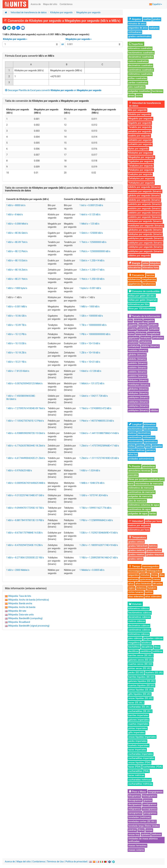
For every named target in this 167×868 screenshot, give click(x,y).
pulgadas (157, 446)
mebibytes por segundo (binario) (146, 226)
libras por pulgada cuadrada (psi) (146, 479)
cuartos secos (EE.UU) (140, 664)
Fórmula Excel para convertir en (30, 56)
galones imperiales (139, 720)
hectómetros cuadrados (141, 53)
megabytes (154, 333)
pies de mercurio (137, 501)
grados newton (136, 554)
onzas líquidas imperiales (142, 737)
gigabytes (134, 338)
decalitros (147, 647)
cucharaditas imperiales (141, 758)
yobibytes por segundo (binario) (145, 251)
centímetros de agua (139, 509)
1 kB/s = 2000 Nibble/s (18, 570)
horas (155, 575)
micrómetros (135, 442)
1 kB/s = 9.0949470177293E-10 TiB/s (25, 508)
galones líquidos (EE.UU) (142, 681)
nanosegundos (151, 566)
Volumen (135, 604)
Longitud (135, 424)
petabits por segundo (140, 131)
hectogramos (149, 796)
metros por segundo (139, 525)
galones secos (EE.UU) (140, 660)
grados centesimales (140, 36)
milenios (141, 588)
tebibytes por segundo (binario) (145, 234)
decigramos (135, 804)
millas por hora (153, 521)
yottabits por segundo (140, 144)
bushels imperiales (138, 745)
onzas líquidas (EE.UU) (141, 698)
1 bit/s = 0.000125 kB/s (91, 205)
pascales (133, 475)
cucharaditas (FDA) (139, 771)
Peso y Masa (137, 792)
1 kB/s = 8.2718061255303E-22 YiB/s (25, 558)
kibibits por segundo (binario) (144, 187)
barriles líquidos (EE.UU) (141, 677)
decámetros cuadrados (141, 57)
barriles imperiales (138, 715)
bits (130, 320)
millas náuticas (136, 450)
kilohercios (134, 279)
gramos (148, 800)
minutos (145, 575)
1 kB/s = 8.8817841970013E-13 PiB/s (25, 520)
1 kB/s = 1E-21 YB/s (16, 362)
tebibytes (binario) (138, 393)
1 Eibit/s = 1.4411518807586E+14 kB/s (99, 433)
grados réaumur (155, 554)
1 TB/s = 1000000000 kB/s (93, 325)
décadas (158, 584)
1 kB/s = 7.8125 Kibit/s (18, 371)
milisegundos (154, 571)
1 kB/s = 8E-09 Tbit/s (17, 242)
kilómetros (150, 424)
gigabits (133, 325)
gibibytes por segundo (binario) (145, 230)
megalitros (134, 643)
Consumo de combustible (144, 291)
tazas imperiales (137, 750)
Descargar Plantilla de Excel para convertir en (53, 90)
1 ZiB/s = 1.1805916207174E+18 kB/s (99, 545)
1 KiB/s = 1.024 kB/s (90, 471)
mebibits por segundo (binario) (145, 191)
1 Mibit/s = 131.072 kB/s (92, 383)
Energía (134, 263)
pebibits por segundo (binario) (145, 204)
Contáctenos (66, 4)
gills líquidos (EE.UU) (139, 694)
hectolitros (134, 647)
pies (148, 446)
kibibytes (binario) (138, 380)
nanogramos (135, 813)
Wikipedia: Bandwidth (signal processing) (29, 626)
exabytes (133, 342)
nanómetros (151, 442)
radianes (154, 28)
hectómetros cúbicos (140, 613)
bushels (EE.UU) (154, 673)
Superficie (136, 44)
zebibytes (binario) (138, 406)
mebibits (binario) (138, 350)
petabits (153, 325)
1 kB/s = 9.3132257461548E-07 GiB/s (25, 495)
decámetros (150, 429)
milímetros (149, 437)
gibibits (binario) (137, 355)
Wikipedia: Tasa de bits (20, 596)
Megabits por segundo (140, 119)
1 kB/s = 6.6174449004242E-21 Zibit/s (26, 458)
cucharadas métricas (140, 780)
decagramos (135, 800)
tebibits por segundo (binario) (144, 200)
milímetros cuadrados (140, 74)
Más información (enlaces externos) (26, 588)
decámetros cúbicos (139, 617)
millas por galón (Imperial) (142, 300)
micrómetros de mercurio (149, 484)
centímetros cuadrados (141, 70)
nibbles (154, 410)
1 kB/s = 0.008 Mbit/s (17, 224)
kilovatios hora (151, 267)
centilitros (146, 651)
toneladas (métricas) (139, 817)
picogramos (150, 813)
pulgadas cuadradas (139, 91)
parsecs (151, 450)
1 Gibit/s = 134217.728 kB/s (94, 396)
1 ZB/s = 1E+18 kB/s (90, 353)
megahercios (149, 279)
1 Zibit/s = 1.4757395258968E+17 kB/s (99, 446)
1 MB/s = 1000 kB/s (90, 307)
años (131, 584)
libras (141, 830)
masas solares (136, 850)
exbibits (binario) (137, 368)
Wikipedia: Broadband (19, 622)
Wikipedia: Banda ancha (20, 603)
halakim (152, 588)
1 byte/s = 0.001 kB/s (90, 288)
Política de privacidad (76, 862)
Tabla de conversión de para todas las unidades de (59, 189)
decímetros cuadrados (140, 65)
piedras (132, 830)
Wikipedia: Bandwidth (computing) (25, 618)
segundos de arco (138, 28)
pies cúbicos (135, 638)
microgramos (149, 809)
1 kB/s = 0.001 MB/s (17, 307)
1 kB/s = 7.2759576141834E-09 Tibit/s (26, 408)
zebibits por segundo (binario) (144, 213)
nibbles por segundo (139, 256)
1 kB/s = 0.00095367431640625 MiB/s (26, 483)
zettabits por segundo (140, 140)
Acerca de (36, 4)
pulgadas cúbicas (153, 638)
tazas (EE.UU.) (136, 703)
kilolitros (146, 643)
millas (132, 446)
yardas (140, 446)
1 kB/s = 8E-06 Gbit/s (17, 233)
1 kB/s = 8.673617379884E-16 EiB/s (24, 533)
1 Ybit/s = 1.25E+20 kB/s (92, 279)
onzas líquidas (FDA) (139, 763)
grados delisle (154, 550)
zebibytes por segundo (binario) (145, 247)
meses (157, 579)
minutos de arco (137, 24)
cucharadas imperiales (141, 754)
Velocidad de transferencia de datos (29, 12)
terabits (143, 325)
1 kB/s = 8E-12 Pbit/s (17, 251)
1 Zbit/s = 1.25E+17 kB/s (92, 270)
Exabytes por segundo (140, 174)
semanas (133, 579)
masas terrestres (137, 846)
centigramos (150, 804)
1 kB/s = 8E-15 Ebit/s (17, 261)
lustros (149, 592)
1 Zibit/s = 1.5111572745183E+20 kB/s (99, 458)
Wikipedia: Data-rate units (21, 615)
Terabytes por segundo (141, 166)
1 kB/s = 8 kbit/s (15, 214)
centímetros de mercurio (142, 492)
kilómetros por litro (139, 304)
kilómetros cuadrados (140, 48)
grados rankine (136, 550)
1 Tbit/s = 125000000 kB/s (93, 242)
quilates (146, 834)
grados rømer (136, 559)
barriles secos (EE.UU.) (141, 655)
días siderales (136, 596)
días (162, 575)
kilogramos (134, 796)
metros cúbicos (137, 621)
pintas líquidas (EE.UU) (141, 690)
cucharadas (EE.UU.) (139, 707)
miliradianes (135, 32)
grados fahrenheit (138, 546)
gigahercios (135, 284)
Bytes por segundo (138, 149)
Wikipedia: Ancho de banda (22, 607)
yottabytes (134, 346)
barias (153, 513)
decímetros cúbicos (139, 626)
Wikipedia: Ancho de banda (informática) (28, 600)
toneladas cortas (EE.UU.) (142, 821)
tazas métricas (136, 775)
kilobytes (141, 333)
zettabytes (146, 342)
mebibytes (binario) (139, 385)
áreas (131, 95)
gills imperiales (137, 732)
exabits (132, 329)
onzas (149, 830)
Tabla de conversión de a (47, 101)
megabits (149, 320)
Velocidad (136, 521)
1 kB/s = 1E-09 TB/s (16, 325)
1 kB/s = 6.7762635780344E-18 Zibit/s (26, 446)
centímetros (135, 437)
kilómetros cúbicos (139, 608)
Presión (135, 466)
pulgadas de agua (138, 513)
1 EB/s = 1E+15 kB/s (90, 343)
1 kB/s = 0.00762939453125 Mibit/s (24, 383)
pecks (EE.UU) (136, 673)
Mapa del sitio (50, 4)
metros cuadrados (138, 61)
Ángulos (135, 19)
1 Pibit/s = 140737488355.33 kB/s (97, 421)
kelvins (153, 546)
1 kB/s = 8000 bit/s (16, 205)
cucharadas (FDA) (152, 767)
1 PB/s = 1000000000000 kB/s (95, 334)
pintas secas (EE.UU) (139, 668)
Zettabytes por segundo (141, 178)
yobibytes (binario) (138, 410)
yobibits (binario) (137, 376)
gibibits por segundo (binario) (144, 196)
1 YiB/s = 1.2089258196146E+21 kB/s (99, 558)
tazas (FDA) (135, 767)
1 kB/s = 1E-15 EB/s (16, 343)
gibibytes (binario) (138, 389)
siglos (132, 588)
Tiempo (134, 566)
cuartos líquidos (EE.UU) (141, 685)
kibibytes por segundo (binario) (145, 221)
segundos (134, 575)
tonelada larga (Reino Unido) (144, 826)
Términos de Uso (55, 862)
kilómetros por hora (139, 530)
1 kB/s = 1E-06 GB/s (16, 316)
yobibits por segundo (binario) (144, 217)
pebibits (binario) (137, 363)
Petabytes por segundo (141, 170)
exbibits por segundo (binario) (144, 209)
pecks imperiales (137, 741)
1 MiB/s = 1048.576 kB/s (92, 483)
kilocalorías (134, 267)
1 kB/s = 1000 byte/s (17, 288)
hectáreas (157, 91)
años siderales (153, 596)
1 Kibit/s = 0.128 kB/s (90, 371)
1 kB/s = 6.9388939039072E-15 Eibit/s (26, 433)
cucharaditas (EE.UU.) (140, 711)
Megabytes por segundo (88, 12)
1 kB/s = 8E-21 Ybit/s (17, 279)
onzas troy (134, 834)
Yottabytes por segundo (141, 183)
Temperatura (137, 537)
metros (132, 433)
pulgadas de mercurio (140, 496)
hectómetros (135, 429)
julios (146, 263)
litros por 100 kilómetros (142, 309)
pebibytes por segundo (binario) (145, 238)
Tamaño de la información (144, 316)
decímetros (144, 433)
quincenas (146, 579)
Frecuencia (136, 275)
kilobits (138, 320)
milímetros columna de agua (144, 505)
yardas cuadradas (138, 83)
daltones (157, 834)
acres (139, 95)
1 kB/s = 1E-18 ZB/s (16, 353)
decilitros (133, 651)
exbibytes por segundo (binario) (145, 243)
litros (157, 647)
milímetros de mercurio (141, 488)
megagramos (155, 792)
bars (155, 471)
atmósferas (149, 466)
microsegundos (137, 571)
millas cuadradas (137, 78)
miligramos (134, 809)
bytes (131, 333)
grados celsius (136, 542)
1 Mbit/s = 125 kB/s (89, 224)
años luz (133, 455)
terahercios (149, 284)
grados (157, 19)
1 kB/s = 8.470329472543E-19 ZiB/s (24, 545)
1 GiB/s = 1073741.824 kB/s (94, 495)
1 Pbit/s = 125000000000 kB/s (95, 251)
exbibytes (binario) (138, 402)
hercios (150, 275)
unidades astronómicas (141, 459)
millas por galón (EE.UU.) (142, 296)
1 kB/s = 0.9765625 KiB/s (19, 471)
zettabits (143, 329)
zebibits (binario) (137, 372)
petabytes (158, 338)
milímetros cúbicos (139, 634)
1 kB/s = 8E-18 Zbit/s (17, 270)
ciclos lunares (136, 592)
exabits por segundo (139, 136)
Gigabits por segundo (140, 123)
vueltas (147, 19)
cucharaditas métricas (140, 784)
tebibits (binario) (137, 359)
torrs (131, 484)
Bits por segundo (137, 110)
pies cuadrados (137, 87)
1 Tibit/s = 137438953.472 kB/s (95, 408)
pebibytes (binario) (138, 397)
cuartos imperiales (138, 724)
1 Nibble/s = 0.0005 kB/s (92, 570)
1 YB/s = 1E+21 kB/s (90, 362)
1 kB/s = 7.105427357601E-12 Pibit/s (25, 421)
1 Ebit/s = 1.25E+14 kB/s (92, 261)
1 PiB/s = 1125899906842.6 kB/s (96, 520)
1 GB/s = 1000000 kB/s (91, 316)
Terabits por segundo (140, 127)
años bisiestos (143, 584)
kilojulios (155, 263)
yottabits (154, 329)
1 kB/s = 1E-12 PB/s (16, 334)
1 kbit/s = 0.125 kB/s (90, 214)
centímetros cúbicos (139, 630)
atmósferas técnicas (139, 471)
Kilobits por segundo (139, 114)
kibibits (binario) (150, 346)
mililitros (158, 651)
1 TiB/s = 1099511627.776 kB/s (96, 508)
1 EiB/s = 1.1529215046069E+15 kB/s (99, 533)
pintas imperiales (138, 728)
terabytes (146, 338)
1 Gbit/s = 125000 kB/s (91, 233)
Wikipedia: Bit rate (17, 611)
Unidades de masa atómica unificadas (143, 840)
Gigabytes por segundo (141, 161)
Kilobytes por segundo (62, 12)
